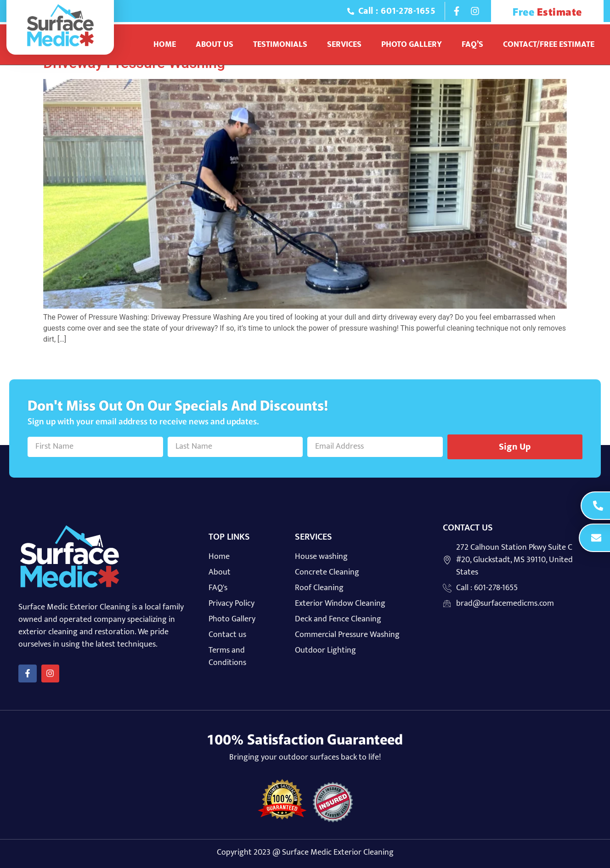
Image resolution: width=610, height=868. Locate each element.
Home (165, 45)
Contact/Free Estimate (549, 45)
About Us (215, 45)
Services (344, 45)
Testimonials (280, 45)
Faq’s (472, 45)
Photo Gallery (412, 45)
